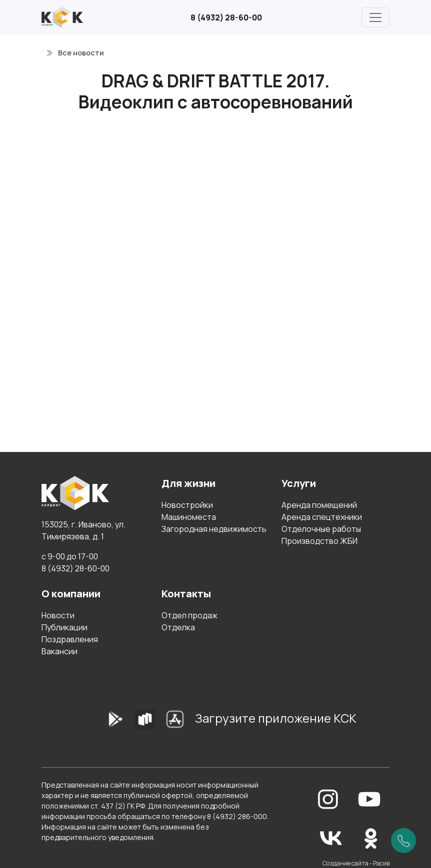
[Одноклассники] (371, 837)
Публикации (64, 627)
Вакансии (59, 651)
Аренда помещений (319, 505)
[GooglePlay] (100, 722)
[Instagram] (328, 798)
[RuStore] (145, 722)
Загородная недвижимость (214, 529)
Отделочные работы (321, 529)
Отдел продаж (189, 615)
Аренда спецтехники (322, 517)
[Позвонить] (403, 841)
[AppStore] (175, 722)
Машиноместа (189, 517)
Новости (58, 615)
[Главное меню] (375, 17)
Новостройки (187, 505)
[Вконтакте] (331, 837)
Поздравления (70, 639)
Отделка (178, 627)
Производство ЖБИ (319, 541)
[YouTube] (369, 798)
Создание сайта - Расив (356, 863)
